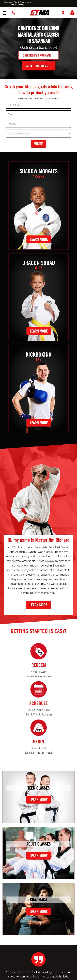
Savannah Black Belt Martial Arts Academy (17, 3)
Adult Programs (39, 66)
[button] (40, 13)
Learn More (39, 239)
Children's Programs (38, 55)
